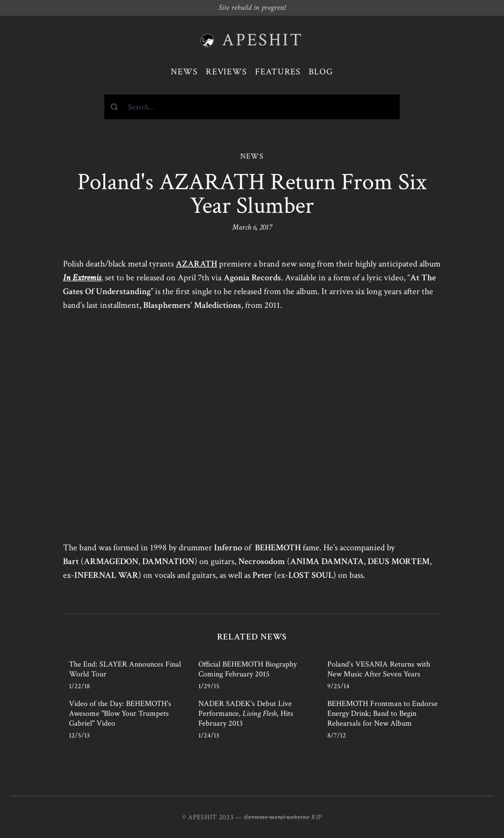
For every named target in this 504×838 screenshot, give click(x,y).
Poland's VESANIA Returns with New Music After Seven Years (379, 669)
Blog (321, 72)
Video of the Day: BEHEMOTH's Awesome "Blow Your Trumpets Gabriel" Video (120, 714)
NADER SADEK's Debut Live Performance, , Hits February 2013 (246, 714)
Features (278, 72)
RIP (316, 817)
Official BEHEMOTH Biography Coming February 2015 (248, 669)
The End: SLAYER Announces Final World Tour (125, 669)
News (184, 72)
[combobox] (252, 107)
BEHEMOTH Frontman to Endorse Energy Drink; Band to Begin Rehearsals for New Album (382, 714)
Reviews (226, 72)
